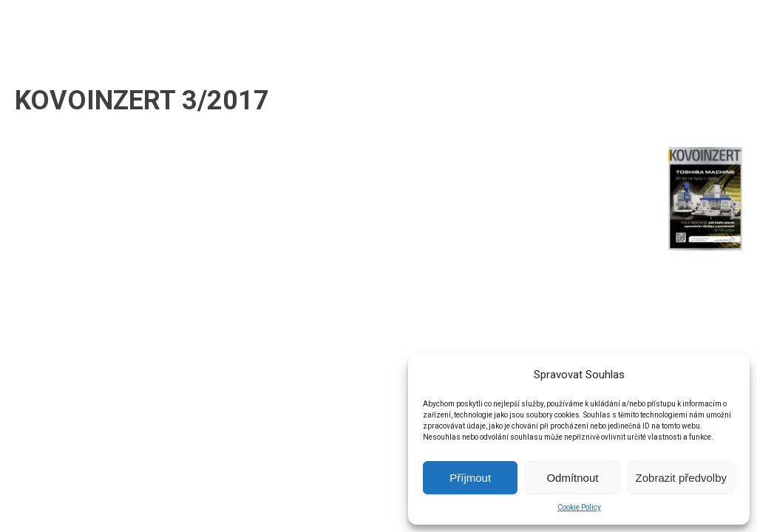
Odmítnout (572, 478)
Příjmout (470, 478)
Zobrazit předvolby (681, 478)
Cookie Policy (579, 507)
